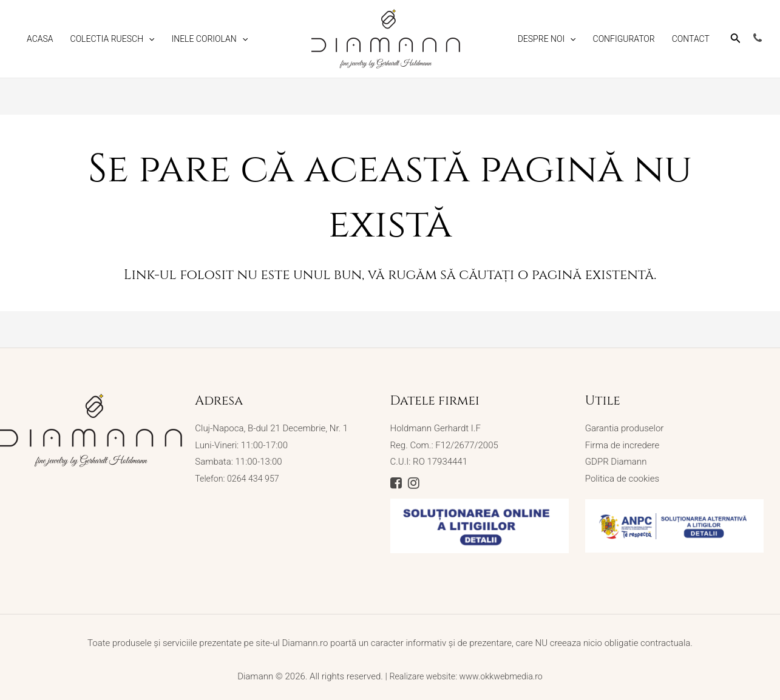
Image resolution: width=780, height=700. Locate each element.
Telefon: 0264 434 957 (239, 479)
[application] (149, 39)
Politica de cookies (622, 479)
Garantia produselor (625, 428)
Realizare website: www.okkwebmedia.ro (466, 671)
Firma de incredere (622, 445)
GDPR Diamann (616, 462)
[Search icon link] (736, 40)
